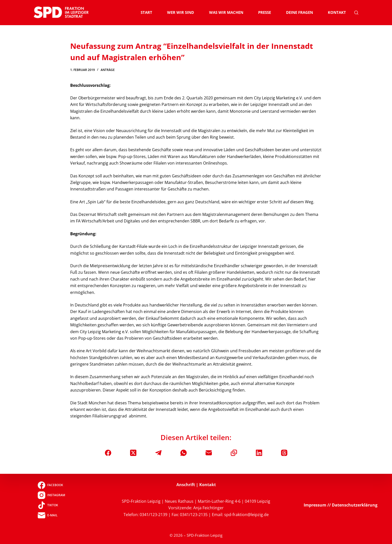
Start (146, 12)
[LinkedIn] (259, 453)
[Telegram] (158, 453)
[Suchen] (356, 13)
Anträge (108, 70)
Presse (265, 12)
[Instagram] (51, 495)
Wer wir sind (181, 12)
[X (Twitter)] (133, 453)
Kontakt (337, 12)
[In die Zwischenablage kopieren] (234, 453)
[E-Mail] (209, 453)
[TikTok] (51, 505)
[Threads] (284, 453)
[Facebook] (108, 453)
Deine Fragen (300, 12)
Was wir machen (226, 12)
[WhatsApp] (184, 453)
